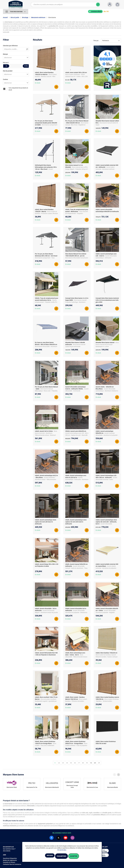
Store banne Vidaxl (12, 787)
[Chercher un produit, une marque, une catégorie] (66, 4)
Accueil (5, 17)
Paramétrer (61, 856)
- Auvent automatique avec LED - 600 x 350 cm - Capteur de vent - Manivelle (77, 433)
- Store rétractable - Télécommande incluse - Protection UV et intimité (77, 657)
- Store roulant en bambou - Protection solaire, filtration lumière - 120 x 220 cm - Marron (46, 213)
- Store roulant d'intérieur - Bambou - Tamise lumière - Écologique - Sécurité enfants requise (107, 701)
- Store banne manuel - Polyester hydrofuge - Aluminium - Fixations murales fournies (76, 302)
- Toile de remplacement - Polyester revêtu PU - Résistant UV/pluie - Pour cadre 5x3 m (47, 302)
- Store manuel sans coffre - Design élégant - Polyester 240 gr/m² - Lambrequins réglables (77, 169)
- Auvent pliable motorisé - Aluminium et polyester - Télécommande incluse (106, 568)
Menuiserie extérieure (38, 17)
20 (95, 763)
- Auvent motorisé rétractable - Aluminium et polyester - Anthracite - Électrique (107, 435)
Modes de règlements (10, 860)
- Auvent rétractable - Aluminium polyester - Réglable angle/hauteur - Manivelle (106, 612)
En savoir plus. (62, 850)
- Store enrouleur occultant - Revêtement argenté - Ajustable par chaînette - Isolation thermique (46, 701)
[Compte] (110, 4)
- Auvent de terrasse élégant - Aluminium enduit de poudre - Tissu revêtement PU (46, 612)
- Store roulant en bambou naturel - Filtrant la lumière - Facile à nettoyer (107, 655)
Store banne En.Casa (92, 787)
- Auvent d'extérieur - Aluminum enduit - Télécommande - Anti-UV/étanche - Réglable (46, 479)
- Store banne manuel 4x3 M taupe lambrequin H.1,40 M (107, 344)
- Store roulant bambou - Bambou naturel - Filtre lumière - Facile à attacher (46, 76)
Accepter (79, 856)
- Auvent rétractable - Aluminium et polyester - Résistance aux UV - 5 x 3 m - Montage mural (76, 612)
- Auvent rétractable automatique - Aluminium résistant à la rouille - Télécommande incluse (107, 391)
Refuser (44, 856)
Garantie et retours (9, 862)
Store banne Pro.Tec (32, 787)
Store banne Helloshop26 (52, 787)
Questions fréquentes (10, 858)
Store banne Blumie (112, 787)
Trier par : (96, 41)
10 (91, 763)
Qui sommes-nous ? (9, 849)
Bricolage (25, 17)
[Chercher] (98, 4)
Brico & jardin (15, 17)
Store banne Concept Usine (72, 786)
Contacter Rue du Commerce (12, 864)
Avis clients (7, 851)
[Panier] (118, 4)
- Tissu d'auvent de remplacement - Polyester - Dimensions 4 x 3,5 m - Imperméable (77, 213)
